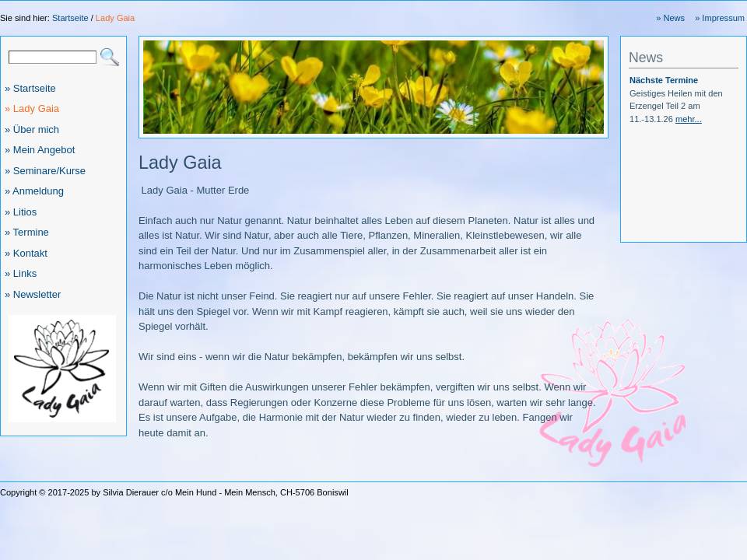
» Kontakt (26, 253)
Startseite (70, 18)
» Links (21, 273)
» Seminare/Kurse (45, 171)
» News (670, 18)
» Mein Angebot (40, 150)
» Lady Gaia (32, 108)
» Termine (27, 232)
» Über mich (32, 129)
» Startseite (30, 88)
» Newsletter (33, 294)
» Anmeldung (34, 191)
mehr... (689, 119)
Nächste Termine (664, 80)
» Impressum (720, 18)
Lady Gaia (115, 18)
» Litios (21, 212)
